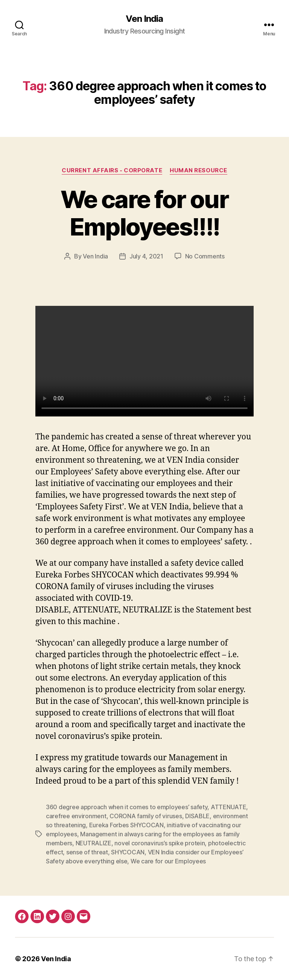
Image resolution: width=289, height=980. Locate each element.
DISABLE (197, 816)
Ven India (144, 19)
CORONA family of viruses (146, 816)
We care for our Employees (168, 861)
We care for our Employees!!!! (144, 213)
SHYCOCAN (128, 852)
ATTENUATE (229, 807)
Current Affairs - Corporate (112, 170)
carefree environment (76, 816)
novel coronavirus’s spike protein (160, 843)
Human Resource (198, 170)
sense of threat (87, 852)
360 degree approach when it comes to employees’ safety (127, 807)
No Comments (205, 256)
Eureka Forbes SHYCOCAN (126, 825)
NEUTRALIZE (94, 843)
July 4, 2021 (146, 256)
